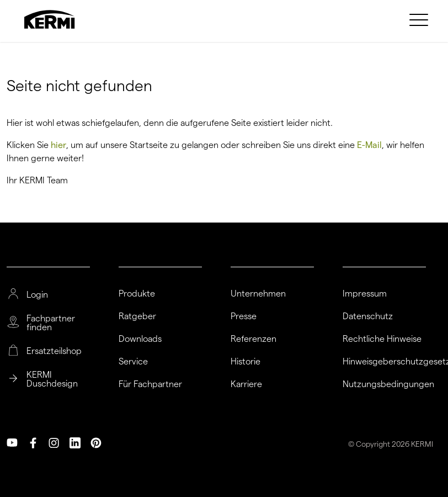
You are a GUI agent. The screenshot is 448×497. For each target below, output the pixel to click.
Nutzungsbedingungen (384, 384)
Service (133, 362)
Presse (244, 316)
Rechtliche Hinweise (382, 339)
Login (37, 295)
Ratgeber (137, 316)
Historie (246, 362)
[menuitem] (420, 19)
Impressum (365, 294)
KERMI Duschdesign (52, 379)
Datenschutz (368, 316)
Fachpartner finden (51, 323)
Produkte (137, 294)
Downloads (140, 339)
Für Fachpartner (150, 384)
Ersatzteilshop (54, 351)
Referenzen (254, 339)
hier (58, 145)
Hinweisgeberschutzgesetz (384, 362)
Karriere (246, 384)
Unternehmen (258, 294)
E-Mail (369, 145)
